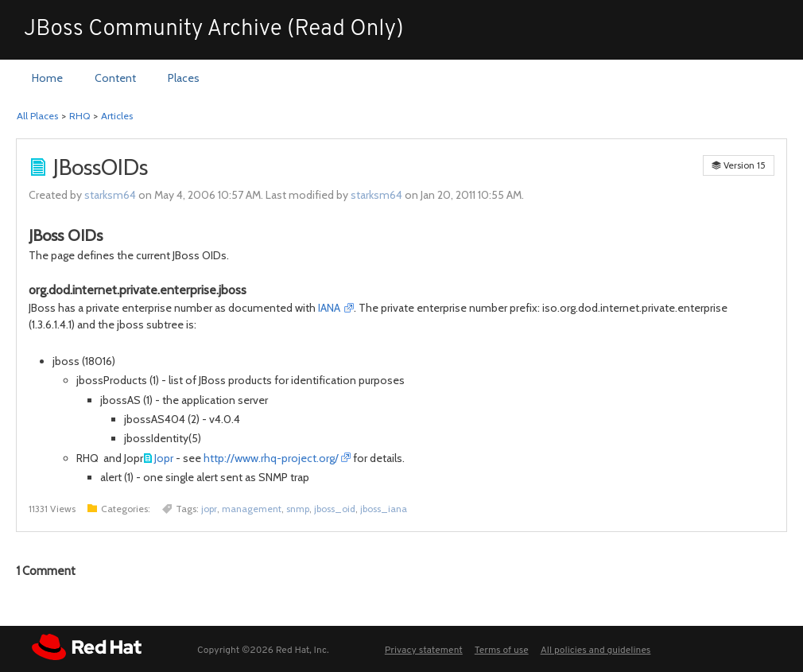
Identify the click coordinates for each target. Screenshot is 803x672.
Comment (46, 571)
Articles (117, 116)
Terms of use (502, 651)
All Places (37, 116)
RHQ (80, 116)
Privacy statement (424, 651)
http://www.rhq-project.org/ (271, 458)
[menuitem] (47, 79)
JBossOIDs (101, 167)
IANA (330, 308)
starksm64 (110, 195)
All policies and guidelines (596, 651)
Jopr (164, 458)
